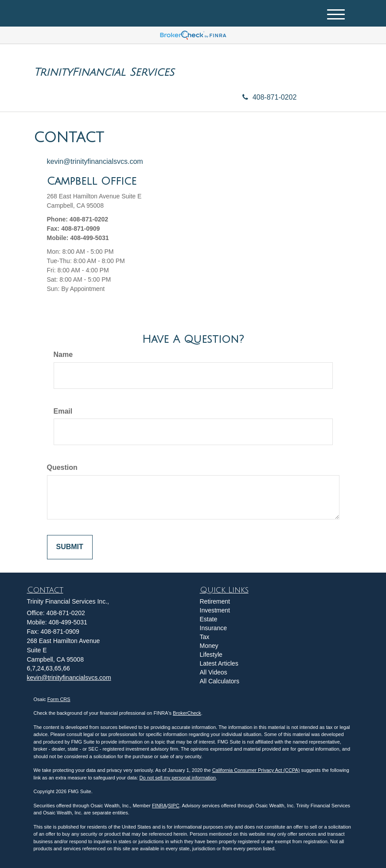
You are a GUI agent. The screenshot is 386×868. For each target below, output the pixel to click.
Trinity (53, 72)
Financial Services (123, 72)
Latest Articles (219, 663)
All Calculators (220, 681)
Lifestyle (211, 655)
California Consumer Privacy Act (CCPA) (256, 770)
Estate (209, 619)
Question (62, 467)
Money (209, 646)
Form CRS (59, 699)
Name (63, 355)
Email (63, 411)
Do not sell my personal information (178, 778)
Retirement (215, 601)
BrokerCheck (187, 713)
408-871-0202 (270, 97)
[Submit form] (70, 547)
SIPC (174, 806)
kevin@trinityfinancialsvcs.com (95, 161)
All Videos (214, 672)
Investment (215, 610)
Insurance (213, 628)
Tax (205, 637)
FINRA (159, 806)
